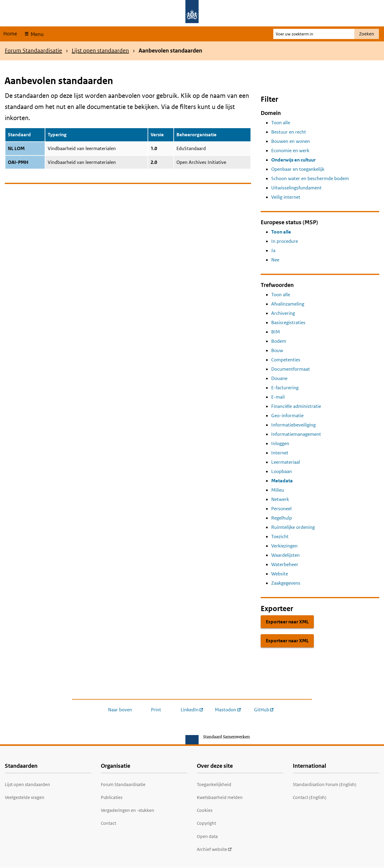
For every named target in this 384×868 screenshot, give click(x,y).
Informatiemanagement (296, 434)
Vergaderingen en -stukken (127, 810)
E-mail (278, 397)
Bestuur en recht (289, 132)
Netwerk (280, 499)
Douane (279, 378)
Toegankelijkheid (214, 784)
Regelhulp (282, 518)
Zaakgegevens (286, 583)
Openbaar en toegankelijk (298, 169)
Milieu (278, 490)
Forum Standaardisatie (33, 51)
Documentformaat (291, 369)
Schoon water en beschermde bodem (310, 178)
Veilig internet (286, 197)
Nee (275, 260)
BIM (276, 332)
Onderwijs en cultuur (293, 160)
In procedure (285, 241)
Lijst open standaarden (100, 51)
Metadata (282, 481)
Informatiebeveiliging (293, 425)
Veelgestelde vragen (25, 797)
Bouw (277, 350)
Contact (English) (310, 797)
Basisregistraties (288, 322)
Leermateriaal (286, 462)
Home (10, 34)
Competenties (286, 360)
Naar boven (120, 710)
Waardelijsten (285, 555)
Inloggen (280, 443)
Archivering (283, 313)
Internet (280, 453)
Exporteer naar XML (287, 622)
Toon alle (281, 123)
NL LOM (16, 148)
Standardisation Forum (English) (325, 784)
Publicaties (112, 797)
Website (280, 574)
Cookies (205, 810)
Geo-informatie (287, 416)
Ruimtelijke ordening (293, 527)
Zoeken (367, 34)
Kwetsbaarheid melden (220, 797)
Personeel (281, 509)
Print (156, 710)
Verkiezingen (284, 546)
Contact (108, 823)
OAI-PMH (18, 162)
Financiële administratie (296, 406)
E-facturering (285, 388)
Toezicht (280, 536)
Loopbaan (282, 471)
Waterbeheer (285, 564)
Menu (36, 34)
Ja (273, 250)
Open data (207, 836)
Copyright (206, 823)
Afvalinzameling (288, 304)
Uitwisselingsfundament (296, 188)
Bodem (279, 341)
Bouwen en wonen (291, 141)
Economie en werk (290, 151)
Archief (214, 849)
